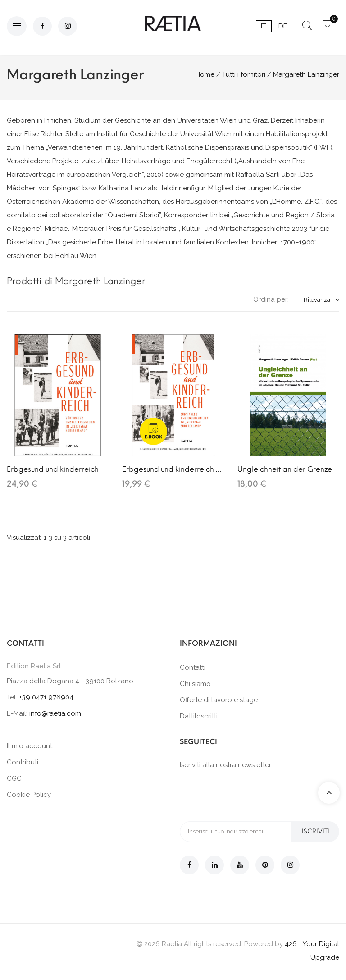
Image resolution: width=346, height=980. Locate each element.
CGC (14, 778)
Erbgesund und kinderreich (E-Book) (173, 469)
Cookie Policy (29, 795)
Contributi (23, 762)
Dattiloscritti (199, 716)
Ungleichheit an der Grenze (285, 469)
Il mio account (30, 746)
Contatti (193, 667)
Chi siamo (195, 684)
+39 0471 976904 (46, 697)
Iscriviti (315, 831)
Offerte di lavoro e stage (219, 700)
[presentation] (248, 795)
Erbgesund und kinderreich (53, 469)
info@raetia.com (55, 713)
